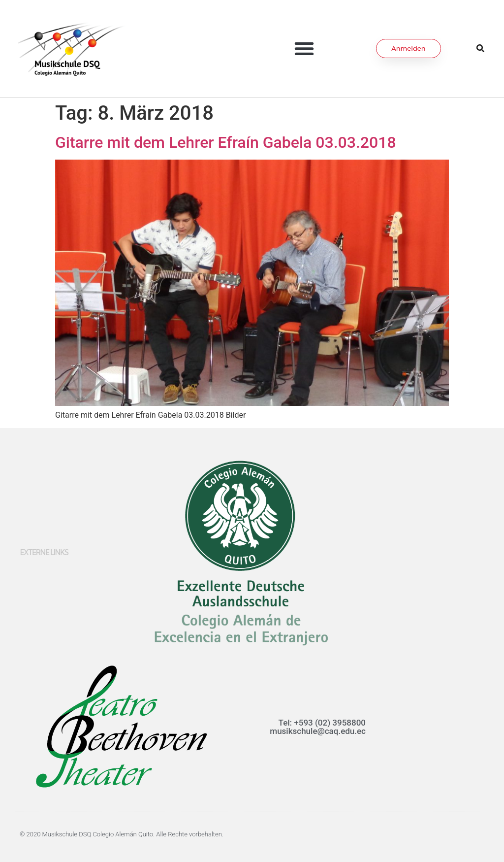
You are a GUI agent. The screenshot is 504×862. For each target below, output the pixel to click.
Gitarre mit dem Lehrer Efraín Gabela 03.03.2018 (226, 142)
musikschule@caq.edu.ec (318, 731)
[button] (304, 49)
